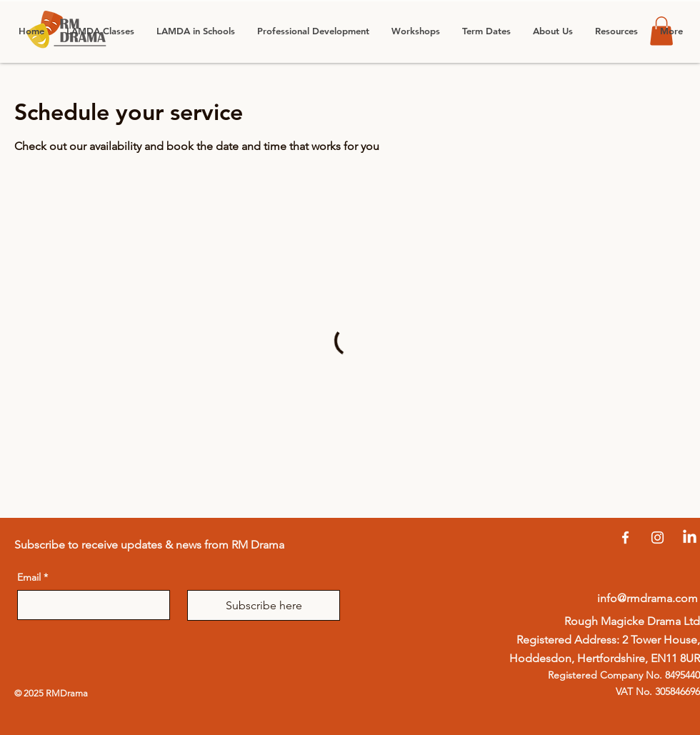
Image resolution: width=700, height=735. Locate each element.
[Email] (89, 605)
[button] (195, 31)
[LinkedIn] (690, 537)
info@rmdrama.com (647, 598)
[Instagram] (657, 537)
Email (32, 578)
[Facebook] (625, 537)
